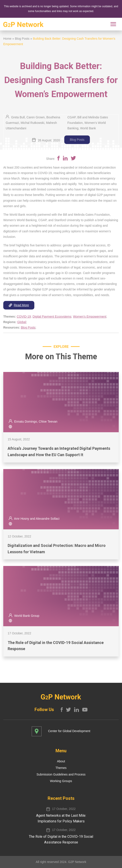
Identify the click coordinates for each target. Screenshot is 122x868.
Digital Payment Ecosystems (52, 317)
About (61, 761)
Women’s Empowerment (90, 317)
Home (7, 39)
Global (22, 322)
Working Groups (61, 781)
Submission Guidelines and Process (61, 774)
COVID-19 (24, 317)
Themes (61, 768)
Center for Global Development (69, 731)
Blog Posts (22, 39)
